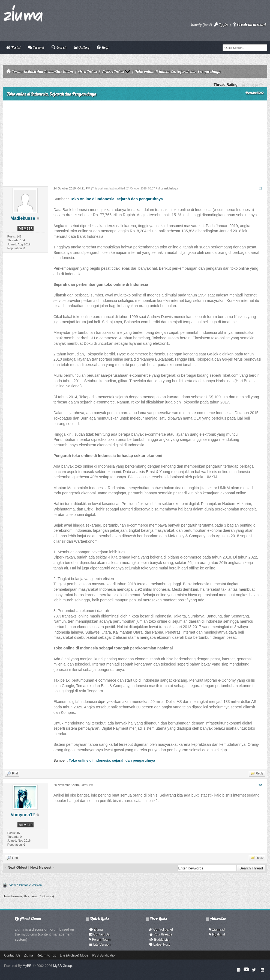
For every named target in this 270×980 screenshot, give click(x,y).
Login (221, 24)
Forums (36, 47)
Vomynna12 (23, 815)
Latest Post (159, 945)
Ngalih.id (217, 934)
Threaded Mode (254, 93)
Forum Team (100, 940)
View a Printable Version (25, 885)
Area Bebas (88, 71)
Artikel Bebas (113, 71)
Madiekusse (23, 218)
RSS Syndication (104, 955)
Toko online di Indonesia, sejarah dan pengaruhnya (116, 199)
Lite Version (100, 945)
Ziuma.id (217, 929)
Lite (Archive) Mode (74, 955)
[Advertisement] (135, 141)
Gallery (81, 47)
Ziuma (96, 929)
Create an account (250, 24)
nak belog (170, 188)
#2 (260, 785)
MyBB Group (63, 966)
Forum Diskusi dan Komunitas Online (43, 71)
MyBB (27, 966)
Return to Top (46, 955)
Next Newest (41, 867)
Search (59, 47)
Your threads (161, 934)
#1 (260, 188)
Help (103, 47)
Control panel (161, 929)
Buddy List (159, 940)
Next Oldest (17, 867)
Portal (13, 47)
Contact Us (99, 934)
